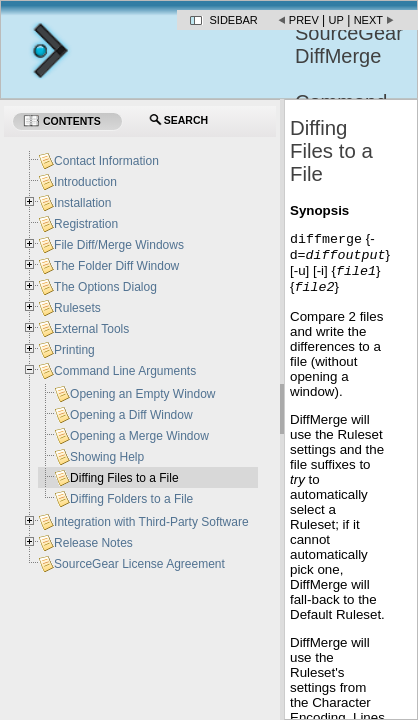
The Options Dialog (105, 287)
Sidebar (234, 20)
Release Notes (93, 543)
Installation (82, 203)
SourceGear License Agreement (139, 564)
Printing (74, 350)
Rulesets (77, 308)
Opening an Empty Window (142, 394)
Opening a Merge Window (139, 436)
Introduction (85, 182)
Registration (86, 224)
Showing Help (107, 457)
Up (336, 20)
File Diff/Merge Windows (119, 245)
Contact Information (106, 161)
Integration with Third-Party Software (151, 522)
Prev (304, 20)
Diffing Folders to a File (131, 499)
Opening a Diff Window (131, 415)
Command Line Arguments (125, 371)
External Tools (91, 329)
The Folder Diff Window (116, 266)
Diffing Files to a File (124, 478)
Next (368, 20)
